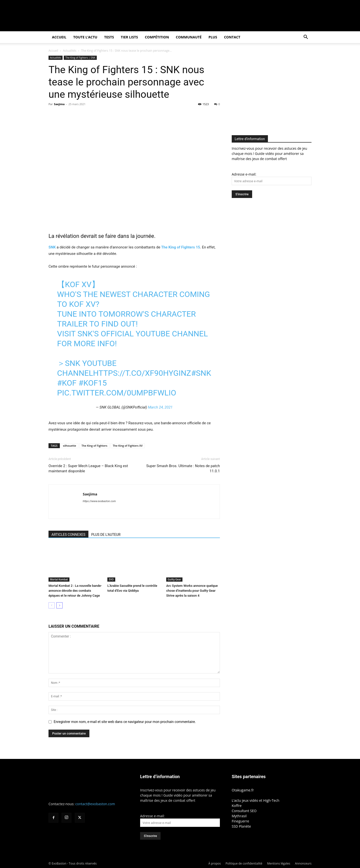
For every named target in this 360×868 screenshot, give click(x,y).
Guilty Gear (174, 579)
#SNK (201, 373)
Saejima (59, 104)
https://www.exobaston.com (99, 501)
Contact (232, 37)
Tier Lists (130, 37)
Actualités (70, 51)
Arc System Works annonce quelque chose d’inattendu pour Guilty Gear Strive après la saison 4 (192, 591)
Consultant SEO (244, 811)
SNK (52, 247)
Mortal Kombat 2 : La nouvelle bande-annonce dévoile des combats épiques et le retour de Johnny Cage (75, 591)
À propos (214, 863)
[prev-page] (52, 605)
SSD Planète (241, 826)
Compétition (157, 37)
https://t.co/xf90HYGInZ (142, 373)
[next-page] (59, 605)
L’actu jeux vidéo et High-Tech (255, 800)
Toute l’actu (85, 37)
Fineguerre (240, 821)
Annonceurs (303, 863)
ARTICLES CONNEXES (68, 535)
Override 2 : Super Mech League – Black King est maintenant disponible (88, 468)
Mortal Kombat (59, 579)
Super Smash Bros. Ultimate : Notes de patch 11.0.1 (183, 468)
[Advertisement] (273, 90)
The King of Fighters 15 (181, 247)
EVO (111, 579)
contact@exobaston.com (95, 804)
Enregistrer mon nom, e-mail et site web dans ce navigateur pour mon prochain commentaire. (125, 722)
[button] (306, 38)
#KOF (67, 383)
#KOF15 (93, 383)
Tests (109, 37)
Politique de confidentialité (244, 863)
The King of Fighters (94, 446)
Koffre (237, 806)
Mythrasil (239, 816)
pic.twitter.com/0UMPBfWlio (117, 393)
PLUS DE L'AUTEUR (106, 535)
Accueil (59, 37)
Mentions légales (278, 863)
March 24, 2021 (160, 407)
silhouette (70, 446)
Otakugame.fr (243, 790)
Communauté (189, 37)
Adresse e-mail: (244, 174)
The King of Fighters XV (128, 446)
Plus (213, 37)
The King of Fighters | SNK (80, 58)
